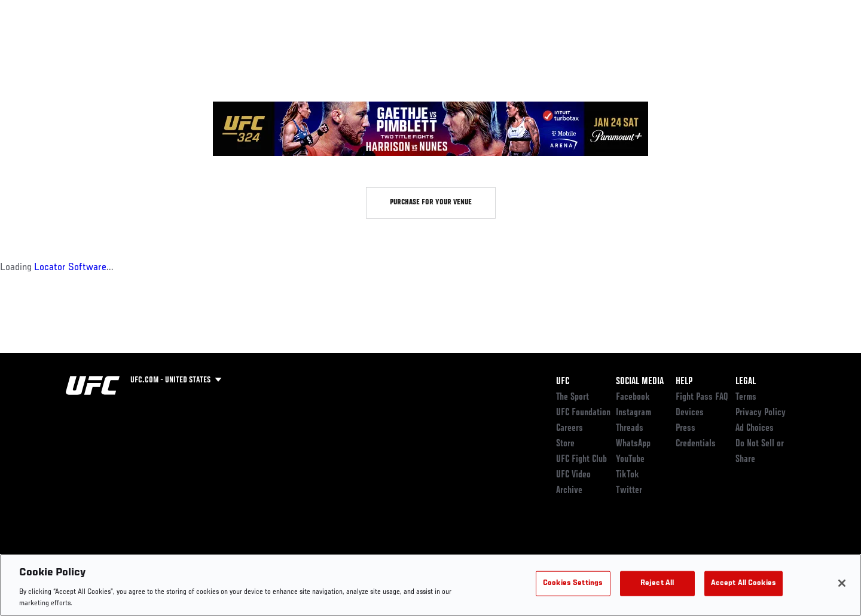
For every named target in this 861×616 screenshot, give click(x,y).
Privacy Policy (761, 413)
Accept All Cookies (744, 583)
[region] (430, 585)
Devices (690, 413)
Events (52, 45)
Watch (658, 45)
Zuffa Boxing (716, 45)
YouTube (630, 459)
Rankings (103, 45)
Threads (630, 428)
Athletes (156, 45)
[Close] (842, 583)
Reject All (657, 583)
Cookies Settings (573, 583)
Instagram (633, 413)
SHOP (769, 45)
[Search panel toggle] (802, 45)
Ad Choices (755, 428)
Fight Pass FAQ (702, 397)
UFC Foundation (583, 413)
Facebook (633, 397)
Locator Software (70, 268)
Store (565, 444)
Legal (746, 382)
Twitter (629, 491)
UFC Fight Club (581, 459)
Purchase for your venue (431, 203)
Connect (610, 45)
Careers (570, 428)
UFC (563, 382)
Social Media (640, 382)
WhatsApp (633, 444)
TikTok (628, 475)
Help (684, 382)
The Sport (573, 397)
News (203, 45)
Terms (746, 397)
